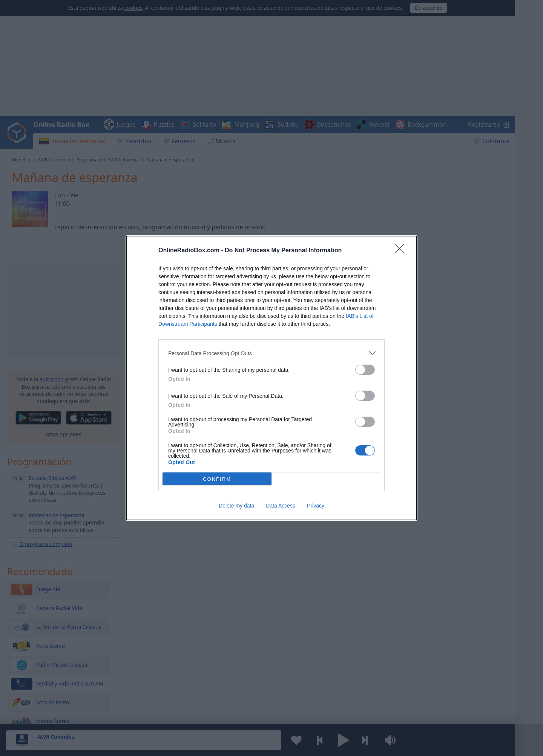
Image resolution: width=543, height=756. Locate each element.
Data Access (281, 506)
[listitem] (271, 353)
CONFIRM (217, 479)
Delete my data (236, 506)
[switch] (365, 370)
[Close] (402, 251)
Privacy (316, 506)
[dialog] (271, 378)
